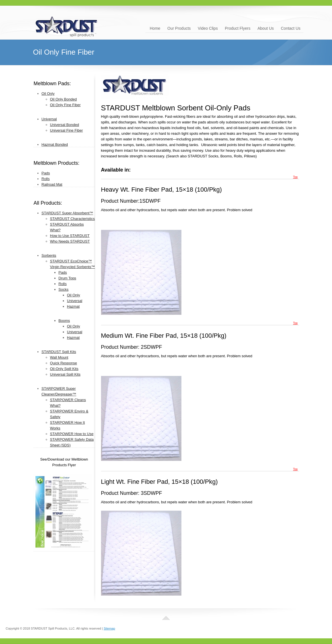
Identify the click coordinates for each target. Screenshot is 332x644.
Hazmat (73, 306)
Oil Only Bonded (64, 99)
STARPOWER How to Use (72, 434)
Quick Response (64, 363)
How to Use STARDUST (70, 236)
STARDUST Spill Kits (59, 352)
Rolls (46, 179)
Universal (49, 119)
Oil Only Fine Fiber (65, 105)
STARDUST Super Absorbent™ (67, 213)
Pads (46, 173)
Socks (64, 289)
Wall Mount (59, 357)
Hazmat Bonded (55, 145)
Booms (64, 321)
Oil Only (48, 94)
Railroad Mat (52, 184)
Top (295, 177)
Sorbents (49, 255)
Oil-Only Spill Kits (64, 369)
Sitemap (109, 628)
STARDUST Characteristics (72, 219)
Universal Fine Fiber (67, 130)
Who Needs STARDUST (70, 241)
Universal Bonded (65, 125)
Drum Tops (68, 278)
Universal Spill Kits (65, 374)
